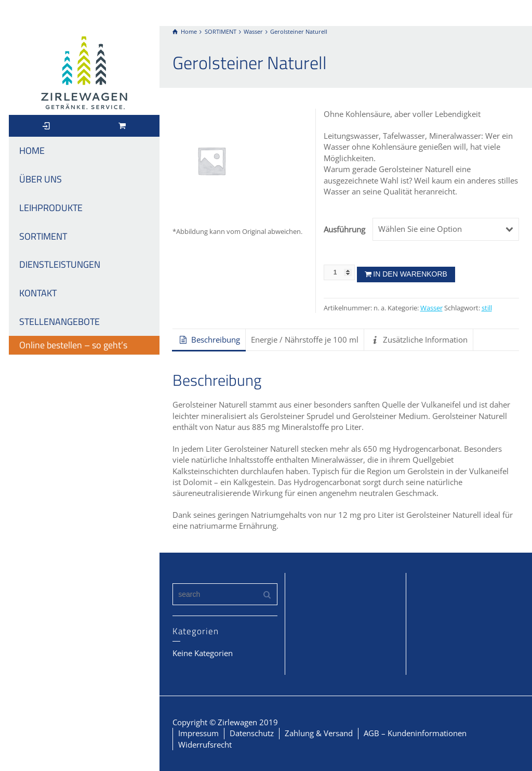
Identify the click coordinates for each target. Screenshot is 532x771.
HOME (32, 151)
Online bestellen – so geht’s (73, 345)
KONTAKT (38, 293)
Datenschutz (252, 733)
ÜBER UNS (41, 179)
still (487, 308)
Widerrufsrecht (205, 744)
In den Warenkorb (410, 274)
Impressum (198, 733)
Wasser (431, 308)
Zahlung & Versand (319, 733)
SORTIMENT (43, 236)
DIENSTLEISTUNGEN (60, 264)
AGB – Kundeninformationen (415, 733)
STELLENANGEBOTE (59, 322)
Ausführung (344, 229)
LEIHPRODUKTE (51, 208)
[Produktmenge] (339, 272)
